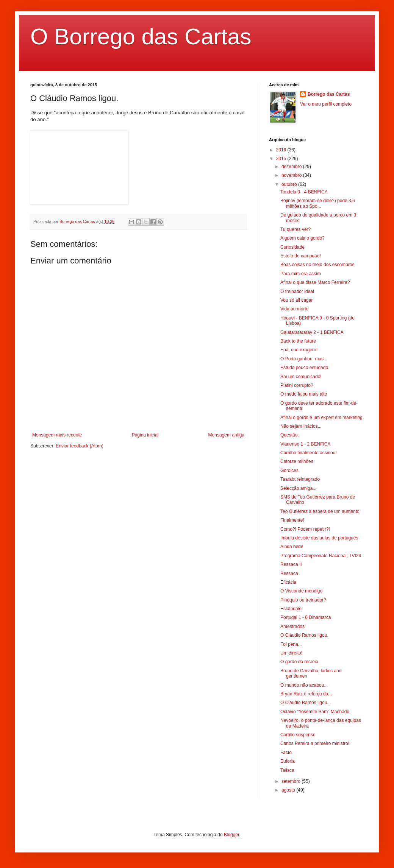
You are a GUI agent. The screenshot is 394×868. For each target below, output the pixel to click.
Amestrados (292, 626)
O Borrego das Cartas (141, 37)
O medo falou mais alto (304, 394)
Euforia (288, 761)
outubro (290, 184)
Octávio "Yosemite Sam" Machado (315, 712)
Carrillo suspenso (298, 735)
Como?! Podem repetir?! (305, 529)
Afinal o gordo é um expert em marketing (321, 418)
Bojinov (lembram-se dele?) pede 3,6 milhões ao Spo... (318, 203)
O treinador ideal (297, 291)
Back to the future (298, 341)
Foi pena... (291, 644)
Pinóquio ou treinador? (303, 600)
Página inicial (145, 435)
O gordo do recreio (299, 662)
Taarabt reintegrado (300, 479)
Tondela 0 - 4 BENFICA (304, 192)
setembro (292, 781)
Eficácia (288, 582)
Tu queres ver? (295, 229)
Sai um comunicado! (301, 377)
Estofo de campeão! (301, 256)
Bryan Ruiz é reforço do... (306, 694)
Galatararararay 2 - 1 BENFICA (312, 332)
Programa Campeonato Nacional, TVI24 (321, 556)
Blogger (232, 835)
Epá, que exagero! (299, 350)
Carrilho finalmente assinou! (309, 453)
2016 (282, 150)
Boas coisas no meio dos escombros (317, 265)
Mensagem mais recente (57, 435)
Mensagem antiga (226, 435)
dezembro (292, 167)
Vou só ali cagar (296, 300)
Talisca (287, 770)
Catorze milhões (297, 461)
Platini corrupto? (297, 385)
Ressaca (289, 573)
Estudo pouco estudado (304, 368)
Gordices (289, 471)
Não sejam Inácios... (301, 426)
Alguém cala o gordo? (303, 238)
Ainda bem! (292, 547)
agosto (289, 790)
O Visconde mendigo (301, 591)
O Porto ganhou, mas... (304, 359)
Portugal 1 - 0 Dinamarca (306, 617)
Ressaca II (291, 564)
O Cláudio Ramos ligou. (304, 635)
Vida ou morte (295, 309)
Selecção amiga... (298, 488)
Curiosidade (292, 247)
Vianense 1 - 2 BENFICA (306, 444)
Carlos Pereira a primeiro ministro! (315, 743)
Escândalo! (292, 609)
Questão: (290, 435)
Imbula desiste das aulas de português (319, 538)
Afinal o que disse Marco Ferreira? (315, 282)
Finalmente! (292, 520)
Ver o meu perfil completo (326, 104)
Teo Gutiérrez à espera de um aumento (320, 511)
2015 (282, 159)
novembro (292, 175)
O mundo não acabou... (304, 685)
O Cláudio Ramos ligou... (306, 703)
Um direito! (291, 653)
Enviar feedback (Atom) (79, 446)
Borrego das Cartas (329, 94)
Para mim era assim (301, 274)
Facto (286, 753)
